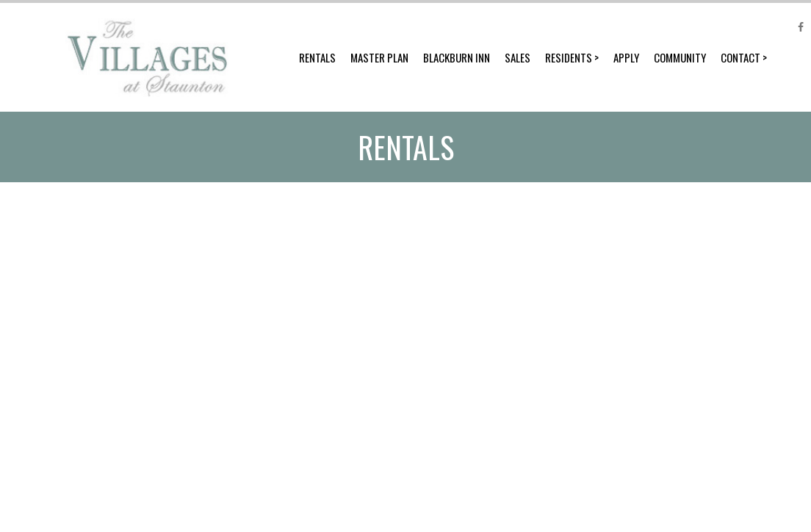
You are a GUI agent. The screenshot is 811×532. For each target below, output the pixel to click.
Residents (569, 57)
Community (680, 57)
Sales (518, 57)
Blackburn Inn (457, 57)
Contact (740, 57)
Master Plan (379, 57)
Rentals (317, 57)
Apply (626, 57)
